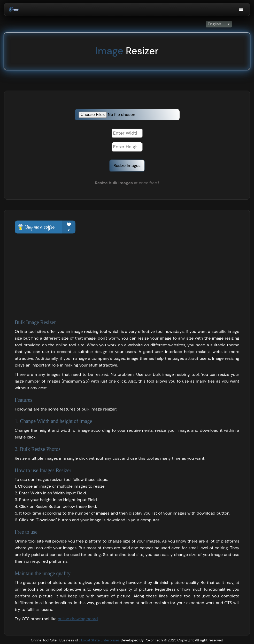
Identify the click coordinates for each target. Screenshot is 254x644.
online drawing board (78, 619)
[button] (241, 10)
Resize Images (127, 166)
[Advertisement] (127, 272)
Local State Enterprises (101, 640)
